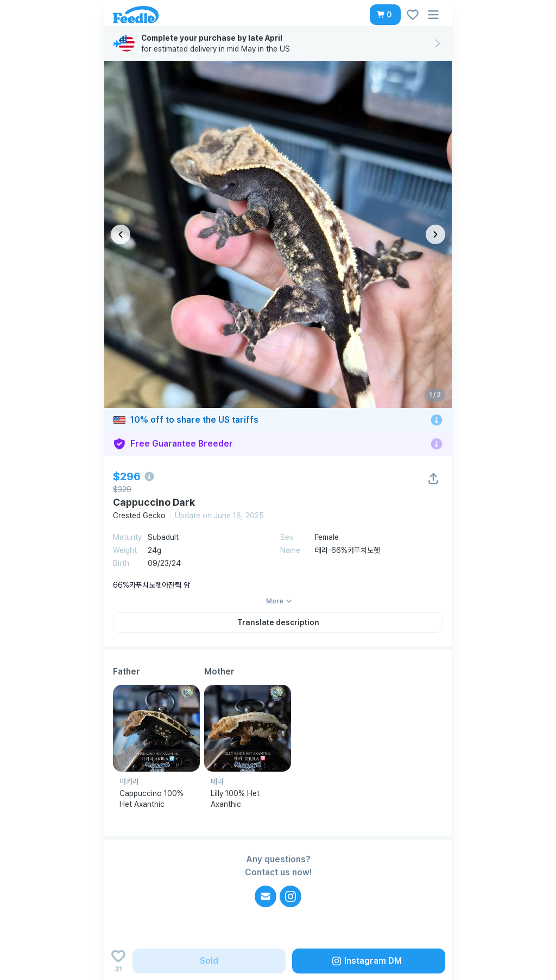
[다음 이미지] (435, 234)
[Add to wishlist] (118, 961)
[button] (385, 15)
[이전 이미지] (121, 234)
